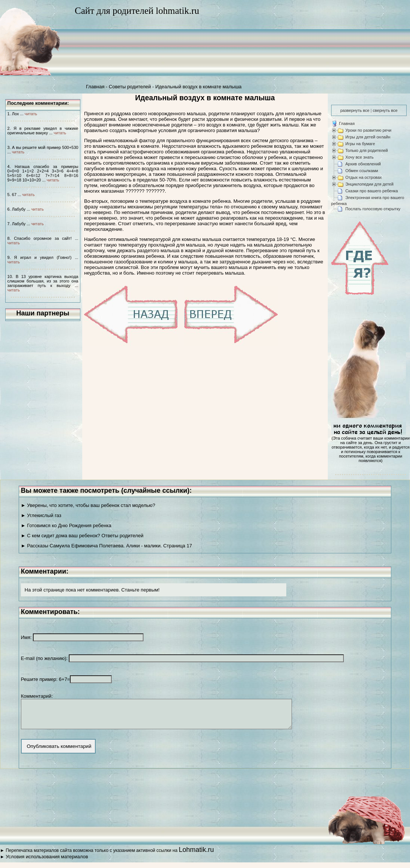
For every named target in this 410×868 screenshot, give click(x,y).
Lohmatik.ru (196, 855)
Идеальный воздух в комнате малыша (198, 87)
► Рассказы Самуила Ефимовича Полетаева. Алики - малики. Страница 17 (107, 546)
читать (31, 114)
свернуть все (385, 110)
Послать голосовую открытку (373, 209)
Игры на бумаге (360, 144)
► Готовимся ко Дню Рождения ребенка (66, 525)
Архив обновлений (363, 164)
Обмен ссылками (362, 171)
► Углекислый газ (41, 515)
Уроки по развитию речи (368, 130)
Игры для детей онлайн (368, 137)
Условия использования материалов (47, 862)
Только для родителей (367, 150)
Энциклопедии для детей (369, 184)
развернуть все (355, 110)
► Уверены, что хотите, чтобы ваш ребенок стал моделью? (88, 505)
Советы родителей (130, 87)
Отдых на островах (364, 177)
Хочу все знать (360, 157)
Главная (95, 87)
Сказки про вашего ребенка (372, 191)
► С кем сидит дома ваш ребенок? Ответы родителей (82, 536)
